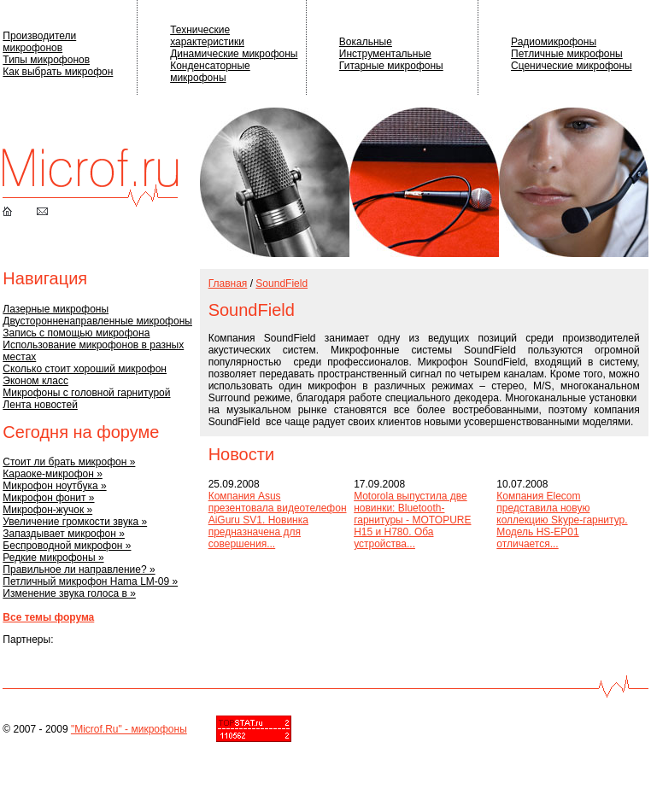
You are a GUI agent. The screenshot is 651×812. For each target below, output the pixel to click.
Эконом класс (35, 381)
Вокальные (366, 42)
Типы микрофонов (46, 60)
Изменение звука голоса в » (69, 593)
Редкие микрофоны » (53, 558)
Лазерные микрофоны (56, 309)
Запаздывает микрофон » (64, 534)
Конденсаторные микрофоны (210, 72)
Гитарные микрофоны (391, 66)
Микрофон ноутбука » (54, 486)
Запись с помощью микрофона (76, 333)
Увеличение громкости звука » (75, 522)
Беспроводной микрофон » (67, 546)
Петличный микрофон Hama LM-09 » (90, 581)
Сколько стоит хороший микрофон (85, 369)
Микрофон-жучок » (47, 510)
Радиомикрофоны (554, 42)
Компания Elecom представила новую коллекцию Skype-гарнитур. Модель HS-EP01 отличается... (562, 520)
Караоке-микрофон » (52, 474)
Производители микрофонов (39, 42)
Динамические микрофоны (234, 54)
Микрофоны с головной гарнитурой (86, 393)
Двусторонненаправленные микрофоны (97, 321)
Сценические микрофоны (572, 66)
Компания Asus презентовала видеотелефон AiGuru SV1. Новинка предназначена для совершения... (278, 520)
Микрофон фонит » (48, 498)
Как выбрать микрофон (58, 72)
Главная (228, 283)
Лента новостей (40, 405)
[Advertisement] (264, 613)
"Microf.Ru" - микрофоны (129, 729)
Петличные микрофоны (567, 54)
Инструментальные (385, 54)
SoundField (282, 283)
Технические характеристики (207, 36)
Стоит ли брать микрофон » (69, 462)
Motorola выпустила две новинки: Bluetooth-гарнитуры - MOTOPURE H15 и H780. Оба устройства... (412, 520)
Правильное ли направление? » (79, 570)
